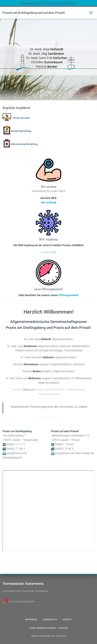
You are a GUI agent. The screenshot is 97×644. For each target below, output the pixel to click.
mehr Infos (50, 252)
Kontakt (67, 620)
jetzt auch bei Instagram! (22, 601)
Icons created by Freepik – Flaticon (49, 628)
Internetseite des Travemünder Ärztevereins (25, 591)
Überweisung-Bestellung (20, 144)
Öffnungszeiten (68, 295)
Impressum (31, 620)
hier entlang (48, 202)
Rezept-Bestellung (17, 131)
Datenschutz (50, 620)
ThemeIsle (61, 636)
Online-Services (16, 118)
